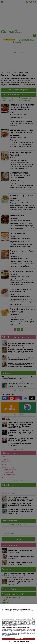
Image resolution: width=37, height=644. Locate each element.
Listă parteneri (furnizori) (6, 636)
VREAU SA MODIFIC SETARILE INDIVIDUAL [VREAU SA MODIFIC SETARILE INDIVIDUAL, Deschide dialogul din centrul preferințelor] (18, 641)
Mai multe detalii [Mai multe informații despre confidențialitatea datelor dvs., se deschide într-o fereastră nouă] (8, 615)
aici (21, 621)
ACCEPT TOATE (18, 639)
